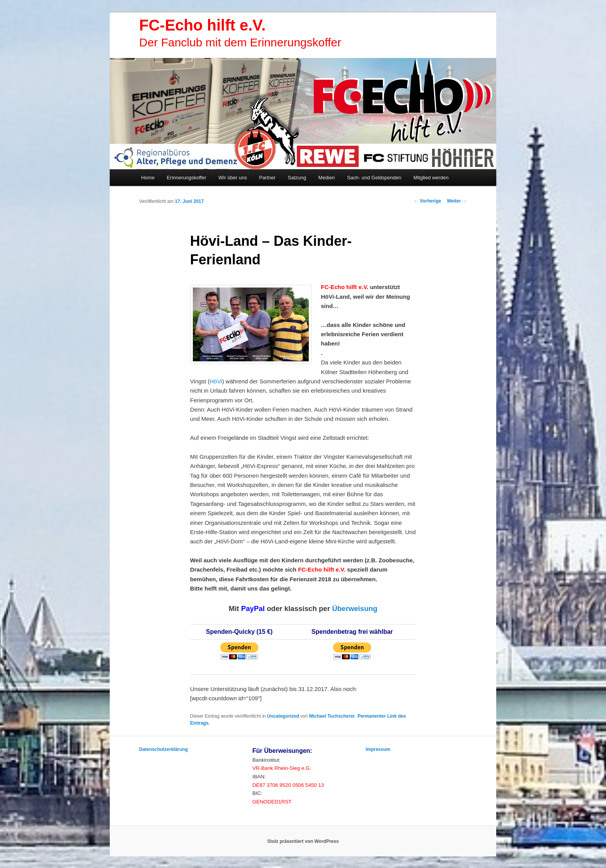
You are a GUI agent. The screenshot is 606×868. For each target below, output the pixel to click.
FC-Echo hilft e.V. (202, 25)
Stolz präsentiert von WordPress (303, 841)
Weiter (457, 201)
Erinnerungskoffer (186, 178)
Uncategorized (283, 716)
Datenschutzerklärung (163, 749)
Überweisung (355, 608)
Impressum (378, 749)
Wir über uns (233, 178)
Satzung (297, 178)
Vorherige (427, 201)
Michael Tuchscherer (332, 716)
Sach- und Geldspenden (374, 178)
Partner (267, 178)
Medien (327, 178)
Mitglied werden (431, 178)
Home (148, 178)
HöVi (216, 381)
